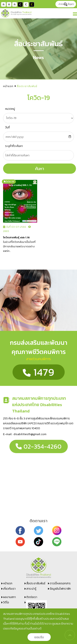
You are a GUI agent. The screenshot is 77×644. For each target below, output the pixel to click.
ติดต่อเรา (32, 597)
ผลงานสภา (9, 597)
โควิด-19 (9, 182)
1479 (39, 372)
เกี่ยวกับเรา (9, 589)
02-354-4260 (39, 446)
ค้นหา (69, 4)
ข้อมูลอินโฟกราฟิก (60, 589)
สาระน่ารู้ (31, 589)
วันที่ (7, 127)
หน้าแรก (8, 86)
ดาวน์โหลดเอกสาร (60, 583)
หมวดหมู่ (10, 109)
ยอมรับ (39, 637)
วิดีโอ (6, 602)
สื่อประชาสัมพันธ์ (36, 583)
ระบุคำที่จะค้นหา (14, 146)
